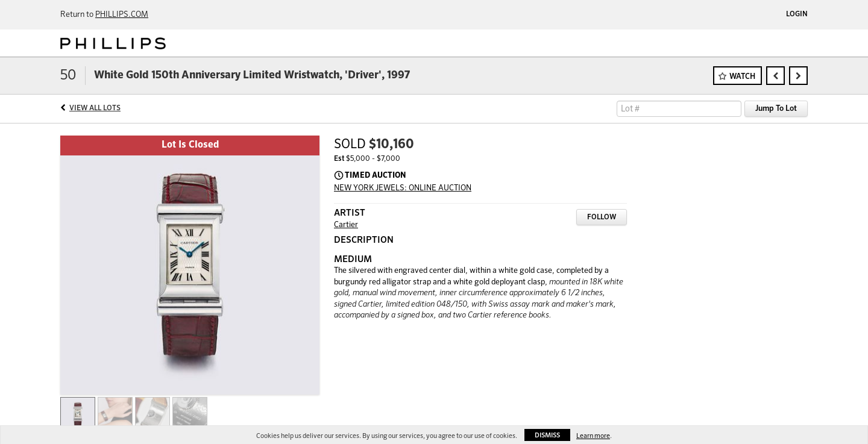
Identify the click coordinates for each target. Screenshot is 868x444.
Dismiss (547, 435)
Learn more (593, 436)
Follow (602, 217)
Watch (742, 77)
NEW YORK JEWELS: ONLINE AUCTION (403, 188)
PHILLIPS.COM (122, 15)
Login (797, 14)
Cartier (346, 225)
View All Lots (95, 108)
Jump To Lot (776, 109)
